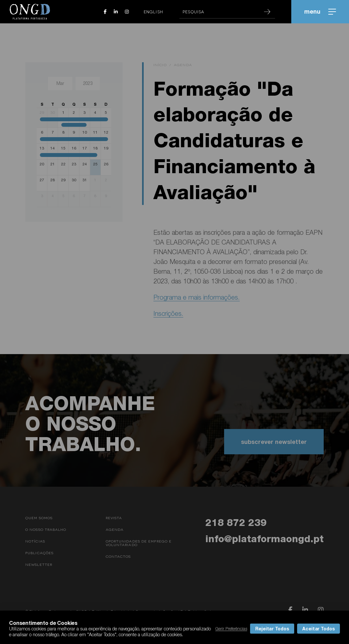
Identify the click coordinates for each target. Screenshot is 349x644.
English (153, 12)
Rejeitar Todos (272, 629)
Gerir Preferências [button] (231, 628)
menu (320, 11)
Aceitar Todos (319, 629)
